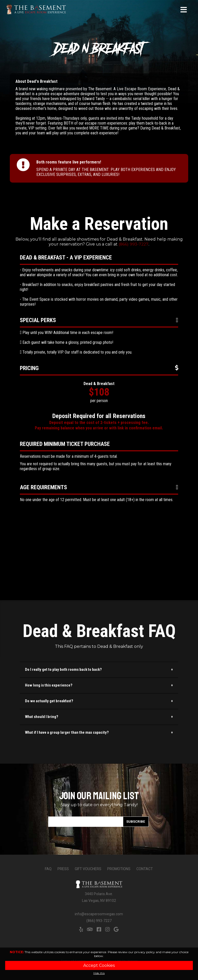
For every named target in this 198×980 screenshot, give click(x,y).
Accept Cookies (99, 965)
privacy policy (145, 952)
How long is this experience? (49, 685)
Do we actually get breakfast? (49, 701)
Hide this (99, 973)
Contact (145, 869)
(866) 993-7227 (134, 244)
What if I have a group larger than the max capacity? (67, 732)
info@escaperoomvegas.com (99, 914)
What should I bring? (42, 717)
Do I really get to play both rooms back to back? (63, 669)
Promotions (119, 869)
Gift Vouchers (88, 869)
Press (63, 869)
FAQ (48, 869)
